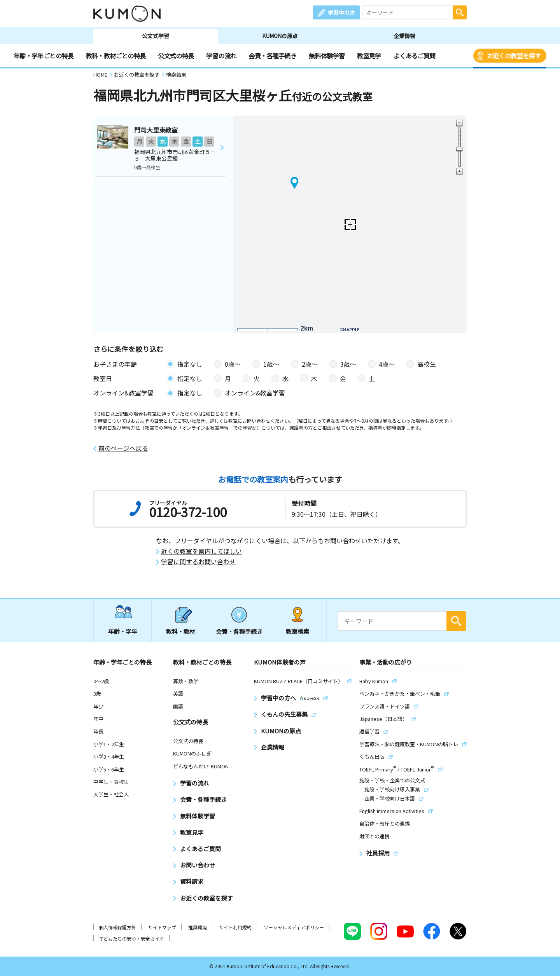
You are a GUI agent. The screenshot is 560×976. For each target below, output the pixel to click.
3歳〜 (348, 364)
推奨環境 (198, 927)
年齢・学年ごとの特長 (44, 56)
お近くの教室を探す (514, 56)
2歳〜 (310, 364)
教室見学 (369, 56)
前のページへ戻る (123, 448)
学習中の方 (341, 12)
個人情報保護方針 (117, 927)
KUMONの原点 (280, 36)
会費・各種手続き (272, 56)
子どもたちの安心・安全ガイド (131, 938)
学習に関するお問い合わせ (198, 562)
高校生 (427, 364)
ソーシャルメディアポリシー (294, 927)
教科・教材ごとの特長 (116, 56)
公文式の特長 (176, 56)
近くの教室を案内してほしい (201, 551)
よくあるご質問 (415, 56)
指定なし (190, 364)
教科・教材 (181, 631)
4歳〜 (387, 364)
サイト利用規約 (235, 927)
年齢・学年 (123, 631)
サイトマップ (162, 927)
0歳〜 (233, 364)
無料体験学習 (327, 56)
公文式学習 (156, 36)
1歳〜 (271, 364)
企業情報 (404, 36)
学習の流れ (221, 56)
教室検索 (297, 631)
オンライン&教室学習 (255, 393)
